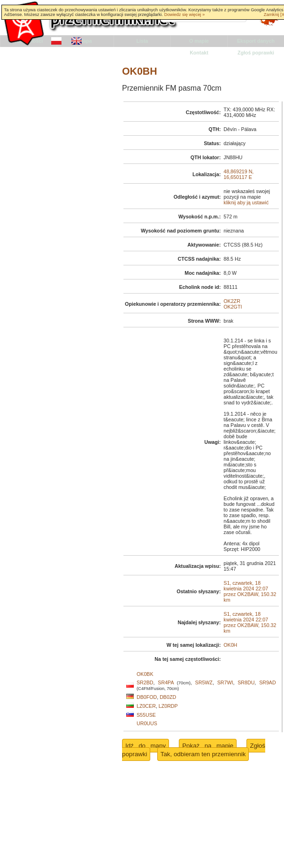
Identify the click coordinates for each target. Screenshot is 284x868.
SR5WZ (204, 682)
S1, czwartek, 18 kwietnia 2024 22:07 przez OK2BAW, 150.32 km (250, 591)
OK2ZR (232, 301)
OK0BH (140, 71)
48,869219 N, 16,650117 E (238, 174)
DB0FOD (147, 697)
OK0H (230, 645)
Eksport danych (256, 41)
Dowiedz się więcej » (185, 15)
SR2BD (145, 682)
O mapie (199, 41)
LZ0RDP (168, 706)
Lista (142, 41)
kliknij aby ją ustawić (246, 202)
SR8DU (246, 682)
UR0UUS (147, 723)
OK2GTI (233, 307)
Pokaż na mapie (208, 746)
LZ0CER (146, 706)
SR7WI (225, 682)
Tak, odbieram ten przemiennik (203, 754)
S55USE (146, 715)
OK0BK (145, 674)
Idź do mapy (146, 746)
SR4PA (166, 682)
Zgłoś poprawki (256, 53)
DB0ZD (168, 697)
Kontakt (199, 53)
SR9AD (268, 682)
